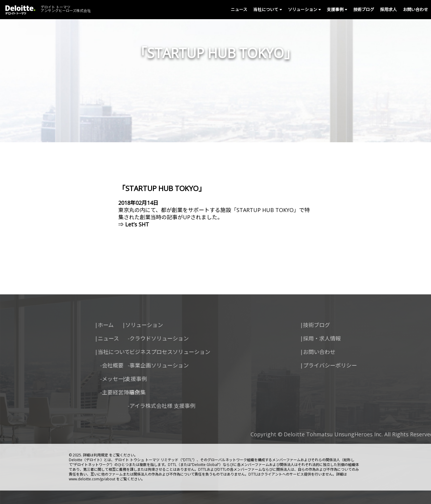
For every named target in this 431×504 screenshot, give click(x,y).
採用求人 (388, 9)
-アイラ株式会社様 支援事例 (127, 406)
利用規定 (101, 455)
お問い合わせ (415, 9)
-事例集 (102, 392)
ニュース (239, 9)
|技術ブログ (341, 325)
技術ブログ (364, 9)
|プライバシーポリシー (355, 365)
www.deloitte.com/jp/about (92, 479)
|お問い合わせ (344, 352)
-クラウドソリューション (123, 338)
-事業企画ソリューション (123, 365)
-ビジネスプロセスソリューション (134, 352)
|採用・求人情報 (347, 338)
